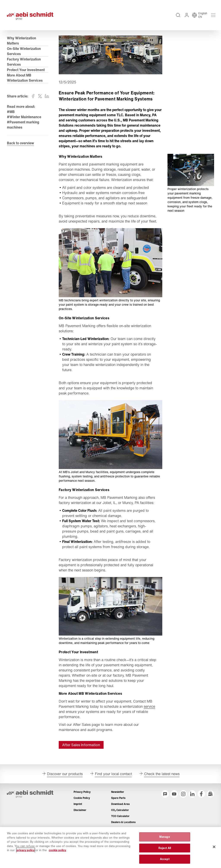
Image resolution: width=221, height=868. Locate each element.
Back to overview (20, 143)
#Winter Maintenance (24, 117)
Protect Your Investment (26, 70)
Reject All (165, 848)
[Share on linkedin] (47, 96)
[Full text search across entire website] (178, 15)
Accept (165, 859)
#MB (11, 112)
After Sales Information (81, 745)
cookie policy (57, 850)
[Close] (214, 847)
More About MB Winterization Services (25, 78)
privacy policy (26, 850)
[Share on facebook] (33, 96)
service (149, 706)
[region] (110, 847)
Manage (165, 837)
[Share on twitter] (40, 96)
